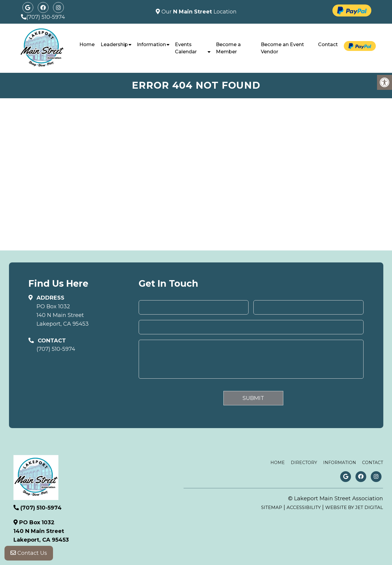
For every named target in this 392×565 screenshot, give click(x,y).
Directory (304, 463)
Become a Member (228, 48)
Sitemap (272, 507)
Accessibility (304, 507)
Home (87, 44)
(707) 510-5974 (46, 17)
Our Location (198, 12)
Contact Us (29, 553)
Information (151, 44)
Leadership (114, 44)
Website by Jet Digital (354, 507)
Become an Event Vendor (282, 48)
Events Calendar (186, 48)
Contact (328, 44)
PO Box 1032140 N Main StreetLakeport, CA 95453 (63, 315)
